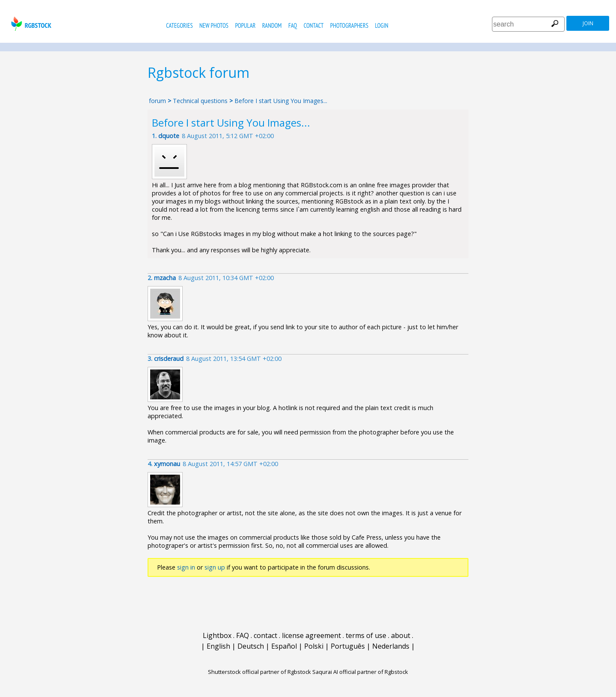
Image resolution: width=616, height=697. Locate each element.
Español (284, 646)
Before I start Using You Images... (281, 101)
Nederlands (391, 646)
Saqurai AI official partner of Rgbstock (360, 672)
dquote (169, 136)
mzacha (165, 278)
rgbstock (30, 24)
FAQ (293, 25)
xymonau (167, 464)
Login (382, 25)
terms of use (366, 635)
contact (314, 25)
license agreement (311, 635)
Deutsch (251, 646)
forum (157, 101)
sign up (215, 567)
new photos (214, 25)
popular (245, 25)
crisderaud (169, 359)
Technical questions (200, 101)
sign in (186, 567)
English (218, 646)
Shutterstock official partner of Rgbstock (259, 672)
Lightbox (217, 635)
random (272, 25)
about (401, 635)
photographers (349, 25)
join (588, 23)
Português (348, 646)
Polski (314, 646)
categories (179, 25)
